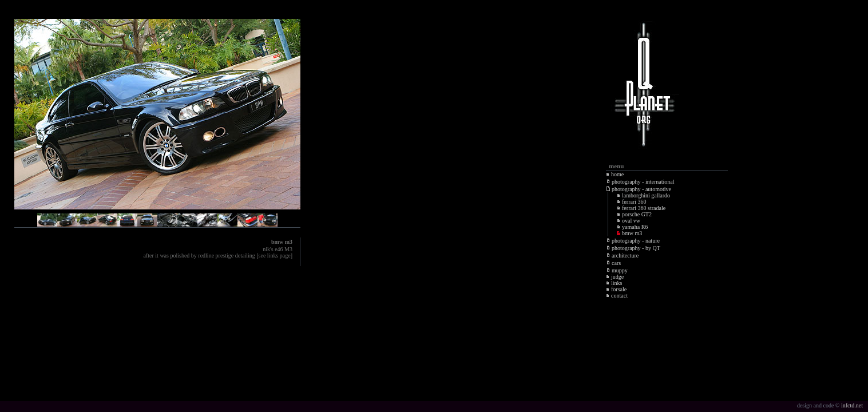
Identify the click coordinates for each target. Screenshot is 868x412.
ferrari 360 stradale (641, 208)
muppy (617, 270)
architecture (623, 255)
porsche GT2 (634, 214)
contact (617, 296)
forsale (616, 289)
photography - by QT (633, 248)
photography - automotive (639, 189)
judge (615, 277)
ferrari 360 (631, 202)
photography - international (640, 182)
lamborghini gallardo (643, 195)
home (615, 174)
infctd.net (852, 405)
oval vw (629, 221)
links (614, 283)
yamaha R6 (632, 227)
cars (614, 263)
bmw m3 (629, 233)
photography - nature (633, 241)
